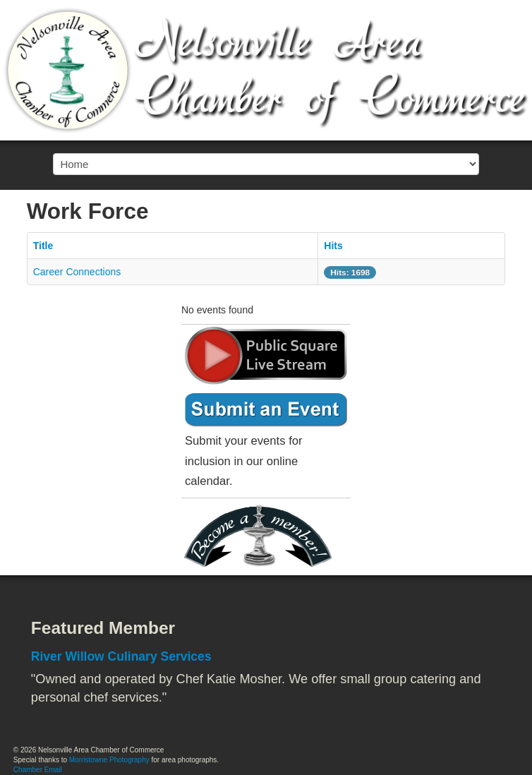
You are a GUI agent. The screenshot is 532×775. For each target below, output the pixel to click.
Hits (333, 246)
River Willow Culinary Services (121, 656)
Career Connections (77, 272)
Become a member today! (262, 537)
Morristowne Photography (109, 760)
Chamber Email (38, 770)
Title (43, 246)
